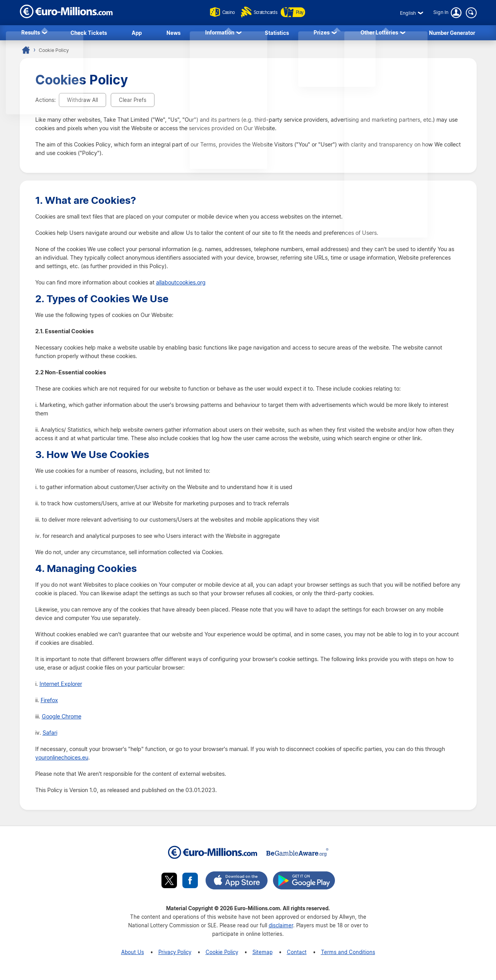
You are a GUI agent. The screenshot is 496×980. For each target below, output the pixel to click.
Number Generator (452, 34)
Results (31, 34)
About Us (133, 954)
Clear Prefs (133, 102)
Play (301, 12)
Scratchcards (259, 12)
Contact (297, 954)
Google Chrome (62, 719)
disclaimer (281, 927)
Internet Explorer (61, 686)
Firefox (49, 703)
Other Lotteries (379, 34)
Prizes (322, 34)
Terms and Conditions (348, 954)
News (173, 34)
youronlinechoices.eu (62, 760)
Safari (50, 735)
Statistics (277, 34)
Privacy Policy (175, 954)
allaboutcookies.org (181, 285)
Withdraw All (82, 102)
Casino (214, 12)
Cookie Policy (222, 954)
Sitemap (263, 954)
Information (220, 34)
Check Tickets (89, 34)
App (137, 34)
